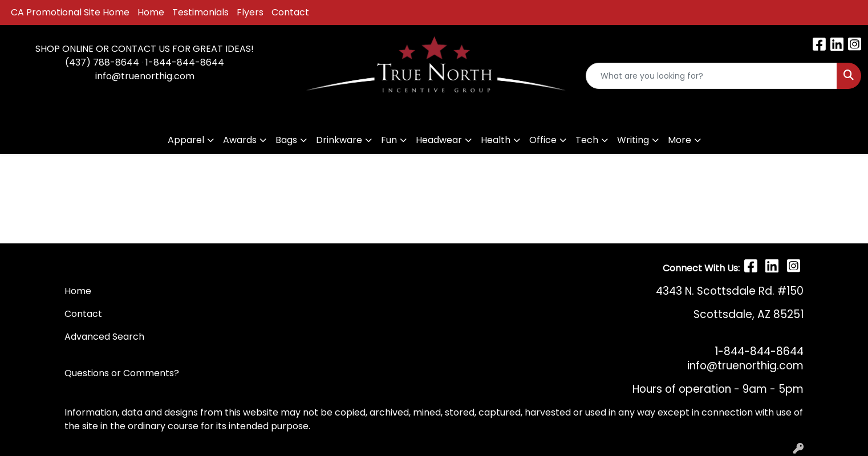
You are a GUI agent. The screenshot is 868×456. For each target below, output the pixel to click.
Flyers (250, 12)
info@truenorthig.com (145, 76)
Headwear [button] (439, 140)
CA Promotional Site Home (70, 12)
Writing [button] (633, 140)
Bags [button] (286, 140)
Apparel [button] (186, 140)
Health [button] (496, 140)
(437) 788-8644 (102, 62)
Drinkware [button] (339, 140)
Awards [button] (240, 140)
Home (151, 12)
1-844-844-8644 (185, 62)
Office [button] (543, 140)
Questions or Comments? (122, 373)
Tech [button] (587, 140)
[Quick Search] (711, 76)
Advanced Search (104, 337)
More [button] (680, 140)
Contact (290, 12)
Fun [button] (389, 140)
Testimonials (200, 12)
